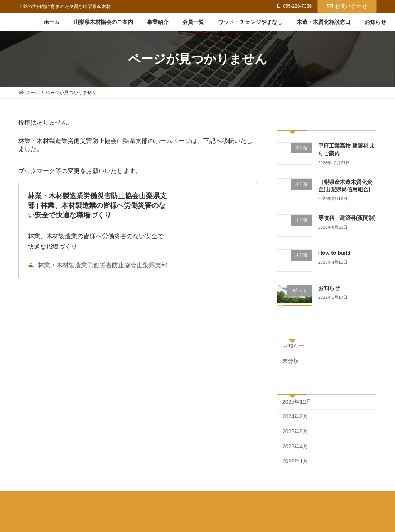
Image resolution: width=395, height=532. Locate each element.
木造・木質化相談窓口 (284, 498)
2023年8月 (295, 431)
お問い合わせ (347, 6)
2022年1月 (295, 461)
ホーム (32, 498)
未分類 (290, 361)
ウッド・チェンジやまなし (217, 498)
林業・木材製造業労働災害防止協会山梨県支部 (98, 271)
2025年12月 (297, 402)
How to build (334, 253)
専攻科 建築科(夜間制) (347, 218)
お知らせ (329, 288)
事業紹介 (131, 498)
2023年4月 (295, 446)
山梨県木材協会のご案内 (80, 498)
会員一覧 (165, 498)
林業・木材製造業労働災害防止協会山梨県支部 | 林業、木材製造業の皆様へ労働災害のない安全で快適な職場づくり (97, 211)
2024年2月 (295, 417)
